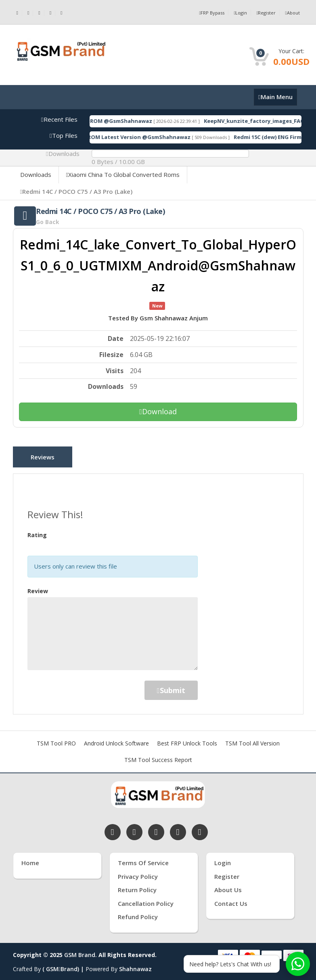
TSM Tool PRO (56, 739)
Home (30, 859)
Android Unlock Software (116, 739)
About (292, 13)
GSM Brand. (81, 951)
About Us (228, 886)
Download (158, 411)
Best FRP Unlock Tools (187, 739)
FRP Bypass (207, 13)
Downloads (36, 174)
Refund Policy (138, 913)
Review (38, 587)
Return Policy (137, 886)
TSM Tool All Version (252, 739)
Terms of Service (143, 859)
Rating (37, 531)
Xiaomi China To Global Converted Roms (123, 174)
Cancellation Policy (146, 899)
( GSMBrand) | (64, 965)
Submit (171, 686)
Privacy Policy (138, 872)
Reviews (46, 458)
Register (264, 13)
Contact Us (231, 899)
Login (238, 13)
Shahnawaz (135, 965)
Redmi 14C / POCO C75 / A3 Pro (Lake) (76, 191)
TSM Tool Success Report (158, 756)
